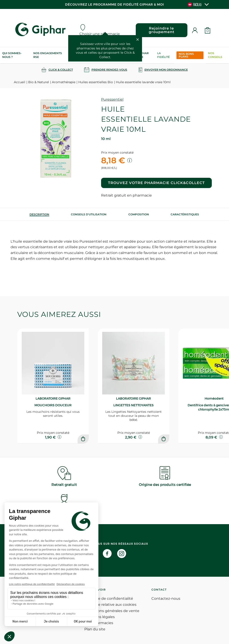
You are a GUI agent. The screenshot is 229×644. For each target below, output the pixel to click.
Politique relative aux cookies (110, 605)
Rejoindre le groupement (162, 30)
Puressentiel (112, 99)
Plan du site (95, 629)
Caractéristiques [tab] (185, 214)
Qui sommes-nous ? (12, 55)
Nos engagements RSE (48, 55)
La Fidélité (163, 55)
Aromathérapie (64, 82)
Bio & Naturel (39, 82)
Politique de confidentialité (109, 598)
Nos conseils (215, 55)
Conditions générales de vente (112, 611)
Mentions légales (100, 617)
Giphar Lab (143, 55)
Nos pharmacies (99, 623)
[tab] (39, 214)
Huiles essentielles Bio (96, 82)
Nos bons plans (186, 55)
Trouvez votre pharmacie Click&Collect (156, 183)
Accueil (20, 82)
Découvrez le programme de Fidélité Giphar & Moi (114, 4)
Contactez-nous (166, 598)
